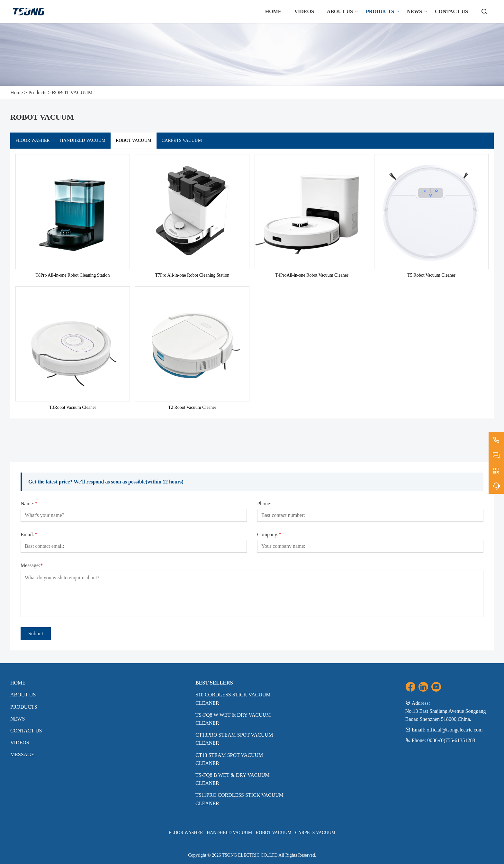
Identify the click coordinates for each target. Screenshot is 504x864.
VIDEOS (20, 743)
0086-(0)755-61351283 (451, 740)
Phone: (264, 504)
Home (17, 92)
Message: (32, 565)
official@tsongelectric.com (455, 730)
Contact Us (26, 731)
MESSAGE (22, 754)
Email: (29, 535)
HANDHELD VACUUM (83, 140)
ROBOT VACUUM (72, 92)
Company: (269, 535)
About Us (23, 695)
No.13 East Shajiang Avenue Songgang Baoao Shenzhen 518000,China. (446, 715)
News (18, 719)
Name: (29, 504)
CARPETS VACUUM (182, 140)
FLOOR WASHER (33, 140)
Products (37, 92)
